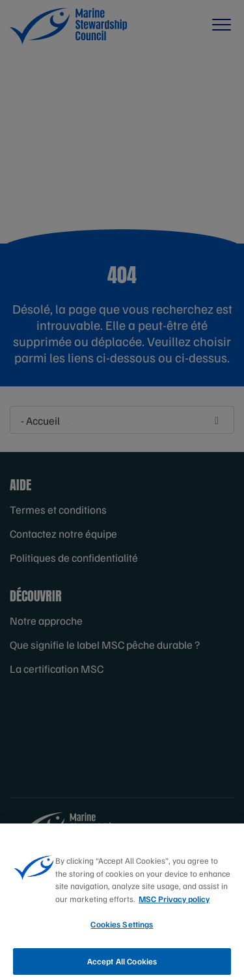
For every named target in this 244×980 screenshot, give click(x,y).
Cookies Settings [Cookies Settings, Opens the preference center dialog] (122, 930)
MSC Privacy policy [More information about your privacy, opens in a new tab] (174, 904)
